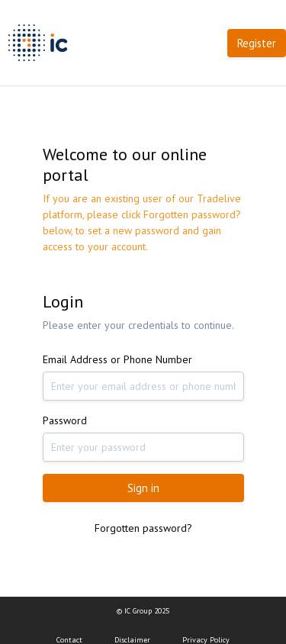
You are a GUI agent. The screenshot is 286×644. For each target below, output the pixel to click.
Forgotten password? (143, 528)
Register (257, 43)
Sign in (143, 488)
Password (65, 420)
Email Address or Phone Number (117, 359)
